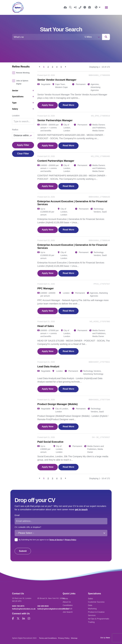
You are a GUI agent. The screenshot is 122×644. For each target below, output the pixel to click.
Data (90, 605)
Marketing (92, 609)
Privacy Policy (70, 540)
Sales (90, 599)
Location (16, 116)
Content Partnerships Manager (56, 161)
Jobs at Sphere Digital (22, 82)
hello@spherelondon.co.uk (24, 609)
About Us (67, 602)
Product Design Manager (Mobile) (57, 404)
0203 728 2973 (18, 606)
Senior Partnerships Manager (55, 120)
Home (65, 599)
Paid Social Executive (50, 442)
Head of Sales (46, 326)
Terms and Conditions (48, 638)
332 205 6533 (43, 606)
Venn (108, 638)
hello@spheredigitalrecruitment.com (53, 609)
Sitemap (74, 638)
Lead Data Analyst (48, 367)
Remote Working (23, 73)
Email (17, 515)
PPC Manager (46, 288)
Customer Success (96, 602)
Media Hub (67, 609)
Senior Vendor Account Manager (57, 80)
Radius (15, 130)
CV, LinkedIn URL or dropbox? (28, 527)
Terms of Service (56, 540)
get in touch (81, 510)
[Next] (65, 67)
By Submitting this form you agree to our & (47, 540)
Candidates (68, 605)
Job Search (68, 612)
